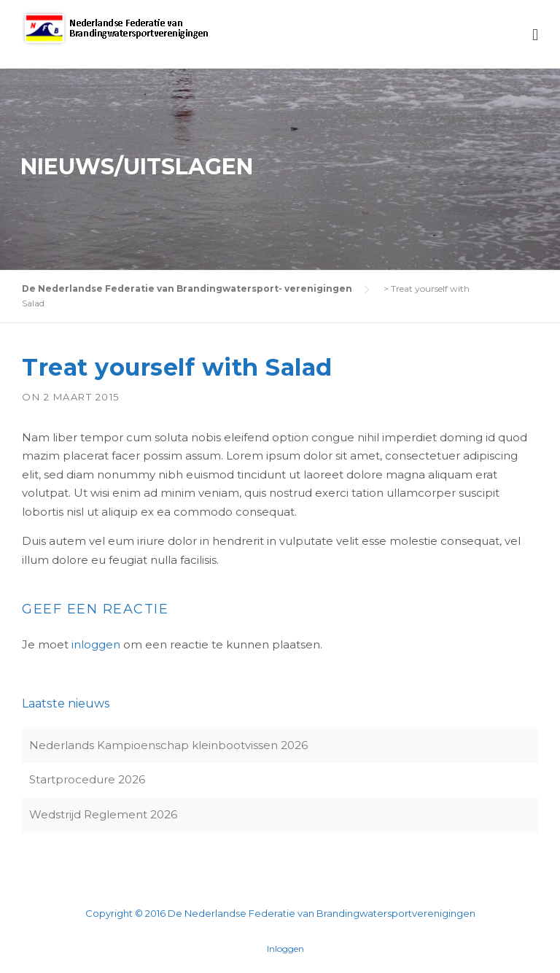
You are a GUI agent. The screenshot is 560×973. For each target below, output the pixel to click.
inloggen (96, 644)
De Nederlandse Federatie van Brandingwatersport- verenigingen (187, 288)
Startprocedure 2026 (87, 779)
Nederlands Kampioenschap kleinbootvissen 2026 (168, 745)
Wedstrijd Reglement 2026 (103, 814)
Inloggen (285, 949)
